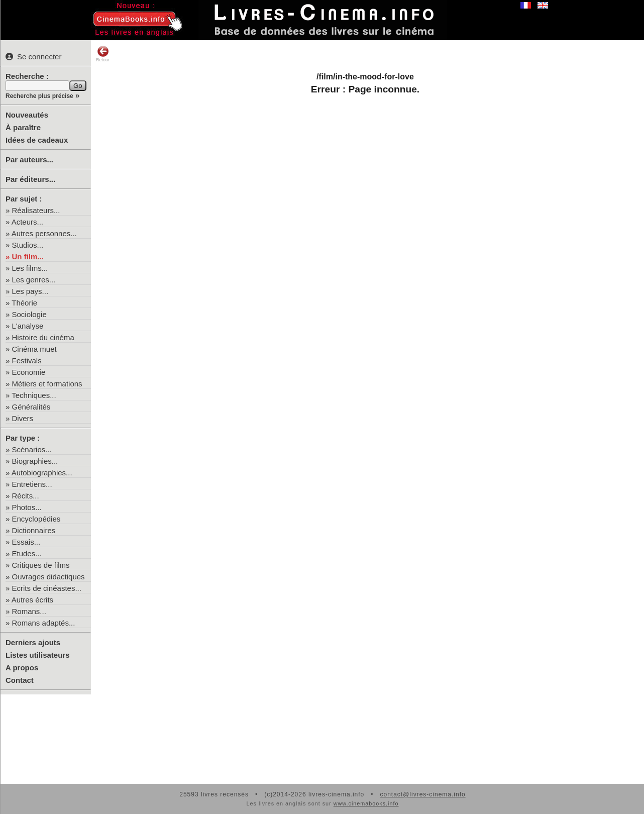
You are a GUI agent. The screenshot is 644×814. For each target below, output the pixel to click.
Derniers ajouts (33, 642)
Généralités (31, 407)
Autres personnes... (44, 233)
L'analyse (28, 326)
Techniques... (34, 395)
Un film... (28, 257)
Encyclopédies (36, 519)
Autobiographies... (42, 473)
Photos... (27, 507)
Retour (103, 54)
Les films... (30, 268)
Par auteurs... (29, 160)
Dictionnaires (34, 530)
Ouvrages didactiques (48, 577)
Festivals (27, 361)
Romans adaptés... (44, 623)
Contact (20, 680)
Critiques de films (41, 565)
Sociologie (29, 314)
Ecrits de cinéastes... (47, 588)
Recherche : (27, 76)
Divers (23, 418)
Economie (29, 372)
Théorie (24, 303)
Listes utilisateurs (38, 655)
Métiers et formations (47, 384)
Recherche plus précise (39, 96)
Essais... (26, 542)
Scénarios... (32, 449)
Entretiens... (32, 484)
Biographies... (35, 461)
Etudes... (27, 553)
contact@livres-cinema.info (422, 794)
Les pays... (30, 291)
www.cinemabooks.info (366, 803)
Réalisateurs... (36, 210)
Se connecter (33, 57)
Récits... (26, 496)
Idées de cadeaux (37, 140)
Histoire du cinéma (43, 337)
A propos (22, 668)
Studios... (28, 245)
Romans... (29, 611)
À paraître (23, 127)
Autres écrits (32, 600)
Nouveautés (27, 115)
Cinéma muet (34, 349)
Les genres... (34, 280)
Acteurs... (27, 222)
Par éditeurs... (30, 179)
